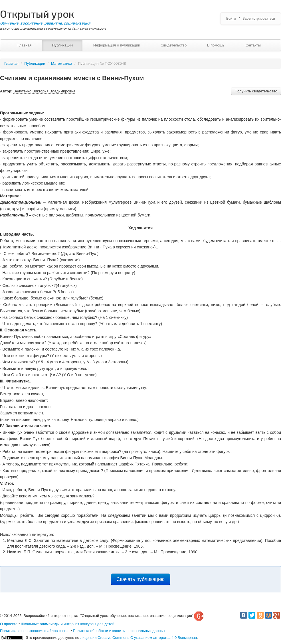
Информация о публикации (117, 45)
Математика (61, 63)
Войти (231, 19)
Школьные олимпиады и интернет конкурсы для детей (68, 624)
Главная (24, 45)
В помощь (216, 45)
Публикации (62, 45)
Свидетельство (174, 45)
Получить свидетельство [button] (256, 91)
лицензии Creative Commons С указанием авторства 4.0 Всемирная (139, 638)
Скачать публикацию (140, 579)
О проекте (9, 624)
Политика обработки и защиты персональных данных (119, 631)
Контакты (253, 45)
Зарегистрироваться (259, 19)
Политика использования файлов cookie (35, 631)
